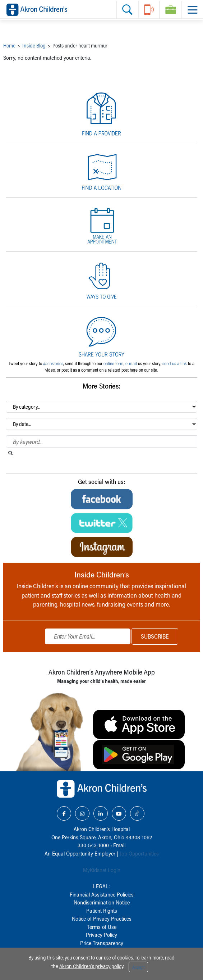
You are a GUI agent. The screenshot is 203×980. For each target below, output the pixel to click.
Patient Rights (102, 911)
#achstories (53, 363)
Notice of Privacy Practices (102, 918)
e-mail (131, 363)
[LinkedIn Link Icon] (101, 813)
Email (119, 845)
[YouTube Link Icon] (119, 813)
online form (114, 363)
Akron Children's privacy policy (91, 966)
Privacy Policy (101, 935)
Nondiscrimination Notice (102, 902)
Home (9, 46)
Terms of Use (102, 927)
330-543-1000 (93, 845)
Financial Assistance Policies (102, 894)
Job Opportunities (139, 853)
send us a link (175, 363)
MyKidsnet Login (102, 870)
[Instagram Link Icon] (82, 813)
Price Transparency (102, 943)
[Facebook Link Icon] (64, 813)
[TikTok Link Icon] (137, 813)
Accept (138, 967)
